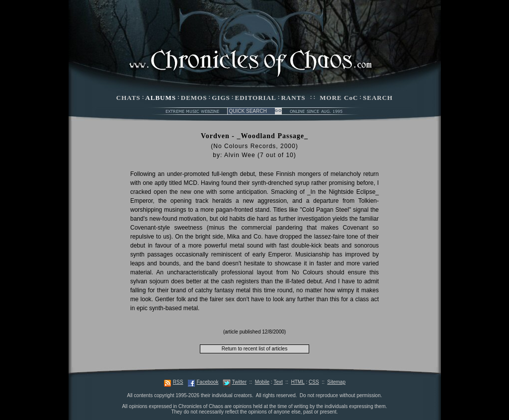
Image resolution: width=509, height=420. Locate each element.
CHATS (128, 98)
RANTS (293, 98)
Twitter (239, 382)
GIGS (221, 98)
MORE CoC (339, 98)
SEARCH (378, 98)
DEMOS (194, 98)
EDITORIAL (256, 98)
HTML (297, 382)
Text (278, 382)
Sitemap (336, 382)
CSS (314, 382)
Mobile (262, 382)
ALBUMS (161, 98)
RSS (178, 382)
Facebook (207, 382)
